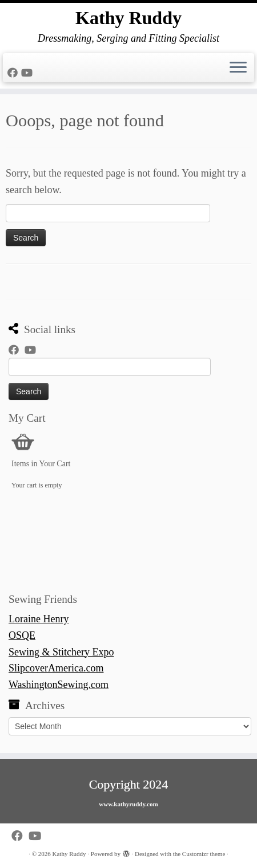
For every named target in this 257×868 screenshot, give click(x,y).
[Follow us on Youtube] (29, 73)
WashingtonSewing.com (59, 685)
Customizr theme (204, 854)
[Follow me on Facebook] (14, 73)
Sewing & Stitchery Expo (61, 652)
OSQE (22, 635)
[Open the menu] (238, 68)
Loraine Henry (39, 619)
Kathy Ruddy (128, 18)
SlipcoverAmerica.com (56, 668)
